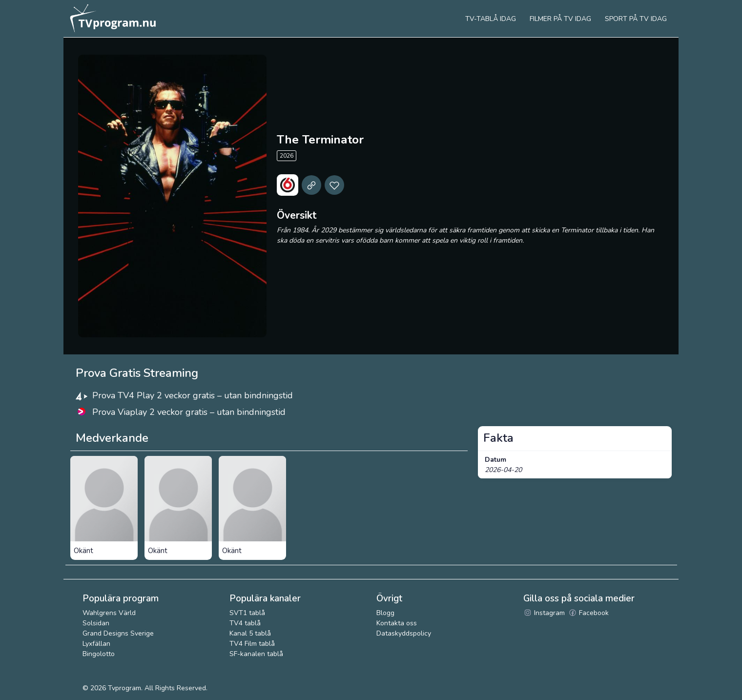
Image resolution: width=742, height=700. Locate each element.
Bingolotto (99, 654)
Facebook (588, 613)
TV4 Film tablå (252, 644)
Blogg (385, 613)
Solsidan (96, 623)
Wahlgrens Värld (109, 613)
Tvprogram (124, 688)
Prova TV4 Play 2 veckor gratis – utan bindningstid (193, 395)
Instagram (544, 613)
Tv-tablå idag (491, 19)
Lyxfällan (96, 644)
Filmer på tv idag (560, 19)
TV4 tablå (245, 623)
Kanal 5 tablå (250, 633)
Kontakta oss (397, 623)
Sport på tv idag (636, 19)
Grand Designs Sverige (118, 633)
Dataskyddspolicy (404, 633)
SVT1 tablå (247, 613)
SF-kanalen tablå (256, 654)
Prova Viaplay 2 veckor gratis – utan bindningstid (189, 412)
